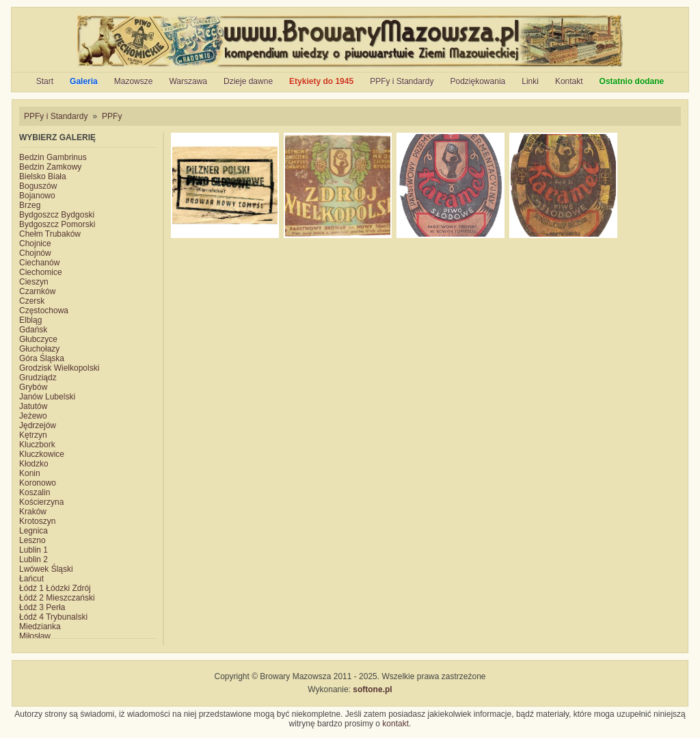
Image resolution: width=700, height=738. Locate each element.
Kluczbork (37, 445)
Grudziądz (38, 378)
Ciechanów (39, 263)
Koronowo (38, 483)
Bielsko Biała (43, 176)
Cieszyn (34, 282)
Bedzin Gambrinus (53, 157)
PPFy (112, 116)
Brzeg (30, 205)
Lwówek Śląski (46, 569)
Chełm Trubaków (50, 234)
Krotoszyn (37, 521)
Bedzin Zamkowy (50, 167)
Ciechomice (41, 272)
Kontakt (569, 81)
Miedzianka (40, 627)
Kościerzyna (41, 502)
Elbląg (30, 320)
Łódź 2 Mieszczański (57, 598)
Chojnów (35, 253)
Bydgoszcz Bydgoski (57, 215)
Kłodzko (34, 464)
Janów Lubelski (47, 397)
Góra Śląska (42, 358)
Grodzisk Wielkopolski (59, 368)
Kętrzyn (33, 435)
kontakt (395, 724)
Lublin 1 (33, 550)
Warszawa (188, 81)
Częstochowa (44, 311)
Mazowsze (134, 81)
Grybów (33, 387)
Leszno (32, 540)
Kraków (33, 512)
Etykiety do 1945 (321, 81)
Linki (530, 81)
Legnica (33, 531)
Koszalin (35, 492)
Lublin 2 (33, 559)
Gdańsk (33, 330)
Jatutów (33, 406)
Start (45, 81)
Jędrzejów (38, 425)
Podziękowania (478, 81)
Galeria (84, 81)
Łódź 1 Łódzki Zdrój (55, 588)
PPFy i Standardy (402, 81)
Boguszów (38, 186)
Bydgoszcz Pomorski (57, 224)
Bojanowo (37, 196)
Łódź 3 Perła (42, 607)
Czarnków (37, 291)
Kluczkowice (42, 454)
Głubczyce (38, 339)
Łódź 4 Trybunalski (53, 617)
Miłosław (35, 636)
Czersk (32, 301)
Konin (30, 473)
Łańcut (31, 579)
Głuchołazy (39, 349)
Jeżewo (33, 416)
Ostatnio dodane (632, 81)
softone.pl (372, 689)
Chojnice (35, 243)
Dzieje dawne (248, 81)
